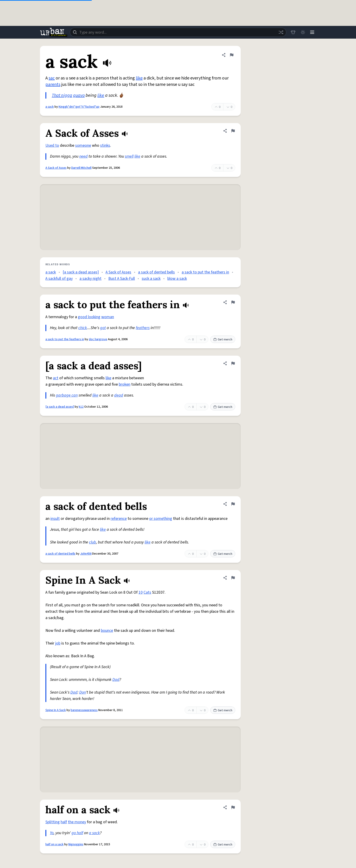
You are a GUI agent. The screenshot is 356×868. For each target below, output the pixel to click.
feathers (143, 328)
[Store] (292, 32)
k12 (81, 407)
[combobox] (178, 32)
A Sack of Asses (56, 168)
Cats (147, 592)
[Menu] (312, 32)
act (56, 378)
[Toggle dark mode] (302, 32)
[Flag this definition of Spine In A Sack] (233, 578)
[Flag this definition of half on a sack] (233, 807)
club (93, 542)
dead (119, 395)
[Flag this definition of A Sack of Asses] (233, 131)
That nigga (62, 95)
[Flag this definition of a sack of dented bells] (233, 504)
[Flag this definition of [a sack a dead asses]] (233, 363)
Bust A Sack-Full (122, 279)
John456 (86, 554)
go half (77, 833)
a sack (50, 107)
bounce (107, 631)
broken (125, 384)
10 (141, 592)
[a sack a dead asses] (81, 272)
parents (53, 84)
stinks (105, 145)
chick (83, 328)
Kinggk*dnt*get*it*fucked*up (79, 107)
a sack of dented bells (156, 272)
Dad (116, 680)
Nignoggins (76, 844)
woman (108, 317)
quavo (79, 95)
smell (129, 156)
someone (83, 145)
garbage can (67, 395)
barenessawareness (84, 710)
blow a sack (177, 279)
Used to (52, 145)
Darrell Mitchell (81, 168)
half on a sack (54, 844)
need (83, 156)
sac (52, 78)
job (58, 643)
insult (55, 519)
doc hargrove (98, 339)
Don (83, 692)
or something (161, 519)
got (103, 328)
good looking (89, 317)
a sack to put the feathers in (205, 272)
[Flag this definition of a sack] (232, 55)
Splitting (53, 822)
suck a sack (151, 279)
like (139, 78)
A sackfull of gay (59, 279)
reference (119, 519)
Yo (52, 833)
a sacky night (90, 279)
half (64, 822)
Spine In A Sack (56, 710)
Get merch (223, 340)
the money (77, 822)
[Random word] (280, 32)
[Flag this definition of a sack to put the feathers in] (233, 302)
